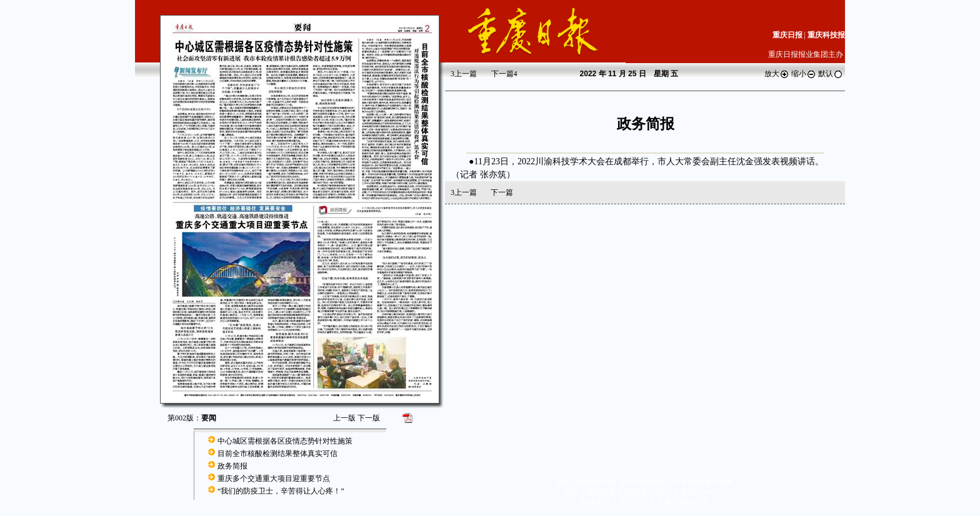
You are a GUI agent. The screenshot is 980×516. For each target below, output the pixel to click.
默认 (831, 74)
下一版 (369, 418)
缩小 (804, 74)
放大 (777, 74)
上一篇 (464, 74)
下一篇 (504, 74)
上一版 (344, 418)
